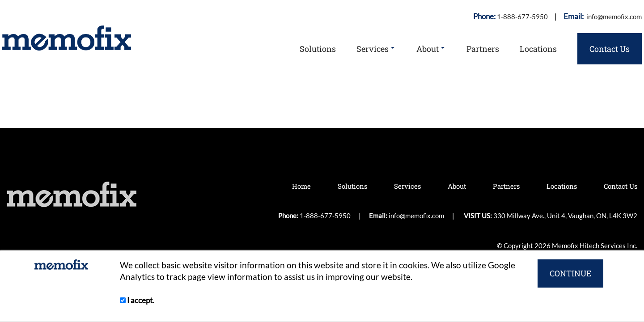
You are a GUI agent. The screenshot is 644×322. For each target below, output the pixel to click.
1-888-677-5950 (522, 17)
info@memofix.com (613, 17)
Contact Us (610, 49)
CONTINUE (570, 273)
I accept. (137, 300)
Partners (483, 49)
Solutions (318, 49)
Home (301, 186)
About (430, 49)
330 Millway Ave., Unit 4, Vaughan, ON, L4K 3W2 (572, 102)
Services (375, 49)
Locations (538, 49)
